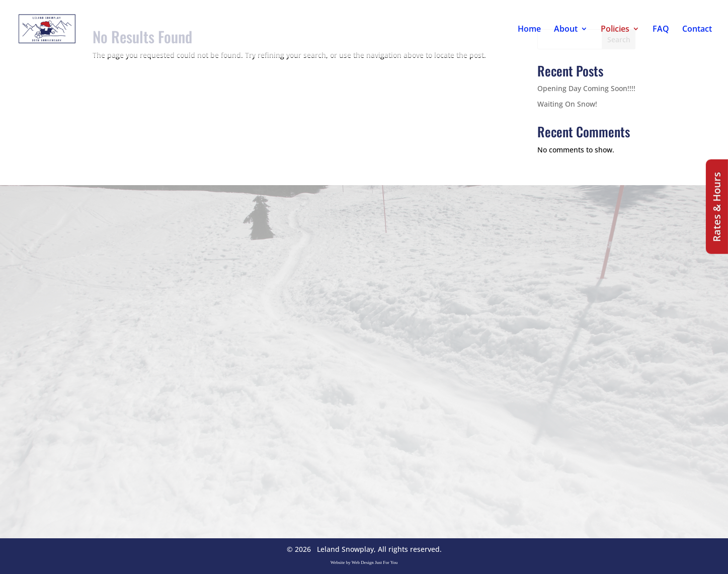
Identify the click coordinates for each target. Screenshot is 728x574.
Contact (697, 30)
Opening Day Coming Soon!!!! (586, 88)
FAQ (661, 30)
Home (529, 30)
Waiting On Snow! (567, 104)
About (566, 30)
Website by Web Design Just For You (364, 562)
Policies (615, 30)
